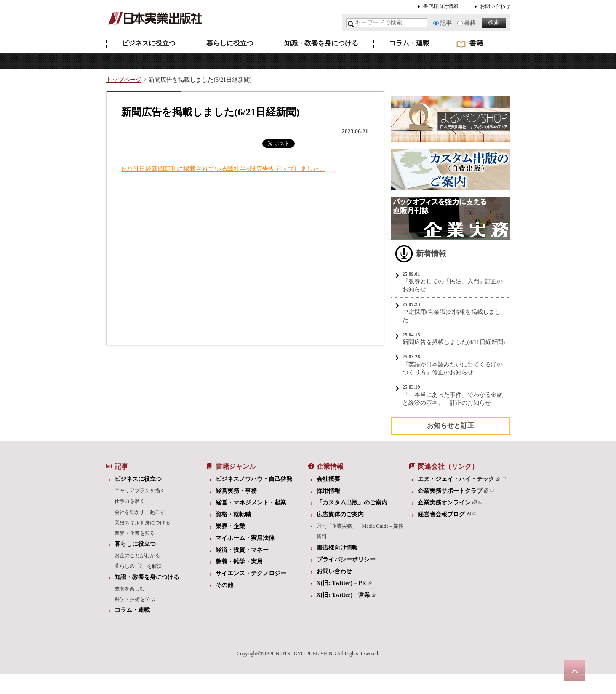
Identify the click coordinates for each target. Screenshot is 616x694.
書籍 (470, 23)
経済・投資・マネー (242, 550)
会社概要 (328, 479)
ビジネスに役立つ (149, 43)
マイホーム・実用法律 (245, 538)
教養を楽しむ (130, 589)
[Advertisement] (180, 258)
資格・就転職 (233, 514)
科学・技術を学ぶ (135, 599)
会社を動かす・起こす (140, 512)
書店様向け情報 (441, 6)
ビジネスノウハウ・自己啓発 (254, 479)
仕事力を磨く (130, 501)
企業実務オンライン (447, 503)
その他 (224, 585)
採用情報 (328, 491)
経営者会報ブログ (444, 514)
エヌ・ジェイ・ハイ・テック (459, 479)
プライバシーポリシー (346, 559)
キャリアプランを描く (140, 491)
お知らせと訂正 (451, 426)
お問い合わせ (495, 6)
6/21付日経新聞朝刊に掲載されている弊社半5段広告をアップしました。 (224, 169)
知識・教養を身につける (321, 43)
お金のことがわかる (137, 555)
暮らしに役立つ (230, 43)
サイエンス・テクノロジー (251, 573)
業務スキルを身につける (142, 523)
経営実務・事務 (236, 491)
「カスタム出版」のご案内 (352, 503)
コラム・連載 (409, 43)
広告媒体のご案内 (340, 514)
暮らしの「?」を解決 (138, 566)
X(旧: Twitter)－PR (345, 583)
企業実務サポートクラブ (453, 491)
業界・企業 (230, 526)
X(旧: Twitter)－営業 (347, 595)
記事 (446, 23)
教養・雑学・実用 (239, 562)
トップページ (124, 80)
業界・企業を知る (135, 533)
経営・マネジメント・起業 (251, 503)
